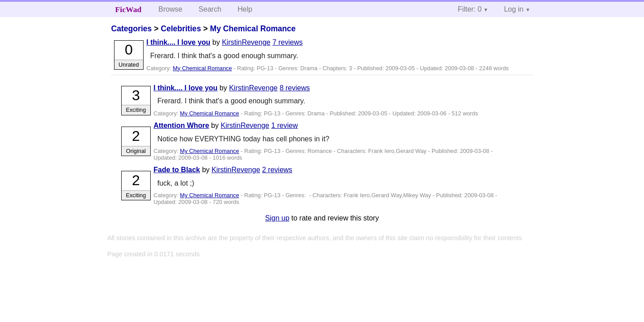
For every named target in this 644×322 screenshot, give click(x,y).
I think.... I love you (178, 42)
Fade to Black (177, 170)
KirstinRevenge (246, 42)
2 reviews (277, 170)
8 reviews (295, 88)
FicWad (129, 9)
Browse (170, 9)
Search (210, 9)
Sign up (277, 218)
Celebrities (181, 29)
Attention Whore (181, 125)
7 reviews (288, 42)
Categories (131, 29)
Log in (514, 9)
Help (245, 9)
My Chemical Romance (253, 29)
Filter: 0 (470, 9)
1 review (284, 125)
